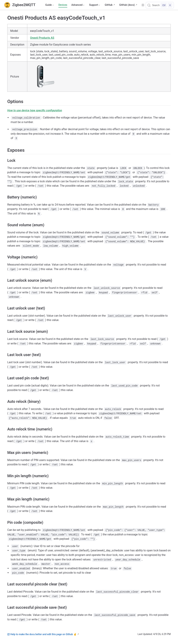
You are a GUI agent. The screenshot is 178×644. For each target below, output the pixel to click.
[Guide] (50, 5)
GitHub (109, 5)
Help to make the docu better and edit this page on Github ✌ (42, 634)
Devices (63, 5)
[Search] (160, 5)
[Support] (95, 5)
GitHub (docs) (127, 5)
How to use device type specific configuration (35, 110)
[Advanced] (78, 5)
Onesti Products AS (42, 38)
